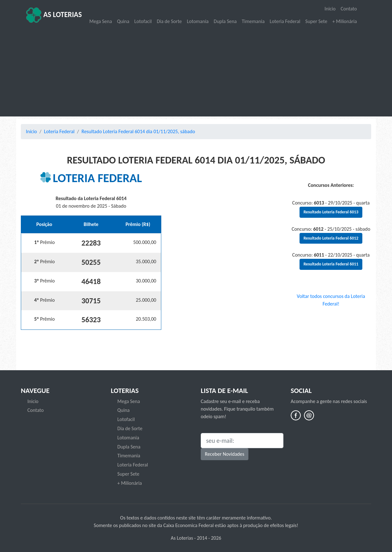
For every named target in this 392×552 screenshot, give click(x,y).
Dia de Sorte (169, 21)
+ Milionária (345, 21)
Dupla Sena (225, 21)
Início (31, 131)
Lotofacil (143, 21)
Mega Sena (101, 21)
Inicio (330, 9)
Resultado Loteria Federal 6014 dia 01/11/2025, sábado (138, 131)
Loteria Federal (285, 21)
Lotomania (198, 21)
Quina (123, 21)
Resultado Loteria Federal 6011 (331, 264)
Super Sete (316, 21)
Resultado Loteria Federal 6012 (331, 238)
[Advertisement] (196, 71)
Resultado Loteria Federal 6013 (331, 212)
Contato (349, 9)
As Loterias (54, 15)
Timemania (253, 21)
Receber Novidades (225, 454)
